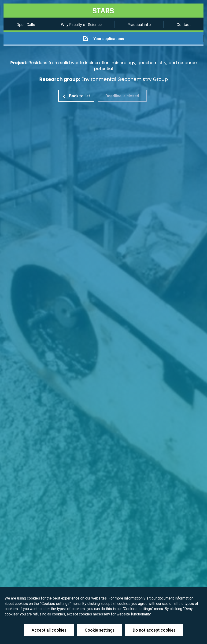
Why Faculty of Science (81, 25)
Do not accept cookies (154, 630)
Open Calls (26, 25)
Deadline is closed (122, 96)
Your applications (104, 38)
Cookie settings (100, 630)
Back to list (76, 96)
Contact (184, 25)
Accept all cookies (49, 630)
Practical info (139, 25)
